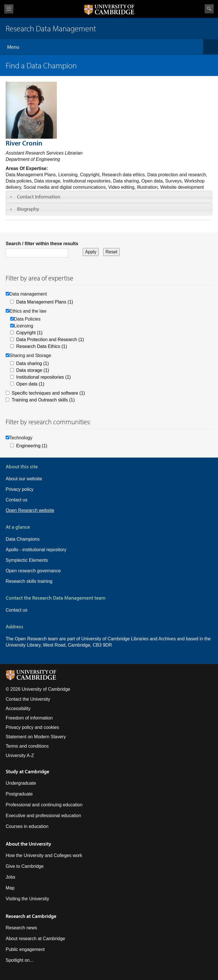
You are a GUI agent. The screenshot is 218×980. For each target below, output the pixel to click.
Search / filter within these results (42, 244)
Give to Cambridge (25, 866)
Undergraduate (21, 783)
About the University (28, 844)
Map (10, 888)
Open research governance (33, 571)
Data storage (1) (33, 370)
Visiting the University (27, 899)
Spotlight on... (20, 960)
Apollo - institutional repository (36, 550)
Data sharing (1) (33, 363)
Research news (21, 928)
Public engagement (25, 949)
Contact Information (39, 197)
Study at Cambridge (27, 771)
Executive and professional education (43, 816)
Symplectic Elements (27, 560)
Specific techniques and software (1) (48, 393)
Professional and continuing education (44, 805)
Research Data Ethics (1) (42, 346)
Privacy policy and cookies (32, 727)
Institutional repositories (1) (43, 377)
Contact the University (28, 699)
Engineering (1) (32, 446)
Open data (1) (30, 384)
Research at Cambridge (31, 916)
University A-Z (20, 755)
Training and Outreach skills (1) (43, 400)
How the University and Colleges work (44, 855)
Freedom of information (29, 718)
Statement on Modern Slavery (36, 737)
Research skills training (29, 581)
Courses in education (27, 826)
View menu (9, 9)
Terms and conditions (27, 746)
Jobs (11, 877)
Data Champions (23, 539)
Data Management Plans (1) (45, 302)
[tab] (109, 197)
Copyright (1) (29, 333)
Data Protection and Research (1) (50, 340)
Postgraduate (19, 794)
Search (209, 9)
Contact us (16, 500)
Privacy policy (20, 489)
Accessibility (18, 709)
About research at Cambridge (35, 939)
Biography (28, 209)
